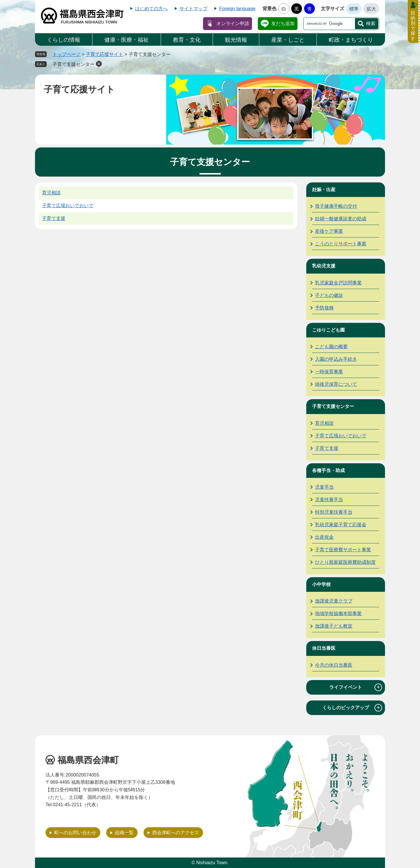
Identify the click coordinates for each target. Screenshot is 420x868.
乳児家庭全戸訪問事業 (338, 283)
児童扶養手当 (329, 500)
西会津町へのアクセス (176, 833)
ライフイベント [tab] (356, 687)
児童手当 (324, 487)
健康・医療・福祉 (127, 40)
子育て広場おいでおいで (68, 206)
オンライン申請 (233, 23)
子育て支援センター (73, 64)
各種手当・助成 (328, 470)
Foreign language (237, 9)
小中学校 (321, 584)
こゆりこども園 (328, 330)
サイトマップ (193, 9)
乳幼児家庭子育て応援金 (341, 525)
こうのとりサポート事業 (341, 244)
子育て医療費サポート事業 (343, 550)
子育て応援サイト (104, 54)
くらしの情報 (64, 40)
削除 (99, 64)
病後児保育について (336, 384)
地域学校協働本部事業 (338, 613)
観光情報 (236, 40)
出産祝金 (324, 537)
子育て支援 (54, 218)
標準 (354, 9)
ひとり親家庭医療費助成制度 (345, 562)
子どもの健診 (329, 295)
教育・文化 (187, 40)
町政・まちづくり (351, 40)
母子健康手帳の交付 (336, 206)
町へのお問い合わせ (75, 833)
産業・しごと (288, 40)
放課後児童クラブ (334, 601)
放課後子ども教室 (334, 626)
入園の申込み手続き (336, 359)
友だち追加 (283, 23)
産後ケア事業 (329, 231)
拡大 (371, 9)
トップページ (66, 54)
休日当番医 (324, 648)
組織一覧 (124, 833)
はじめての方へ (151, 9)
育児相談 (51, 193)
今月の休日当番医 (334, 665)
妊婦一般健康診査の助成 (341, 219)
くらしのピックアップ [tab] (352, 708)
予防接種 (324, 308)
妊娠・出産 (324, 190)
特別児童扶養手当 (334, 512)
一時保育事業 (329, 372)
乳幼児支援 (324, 266)
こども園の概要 (331, 347)
